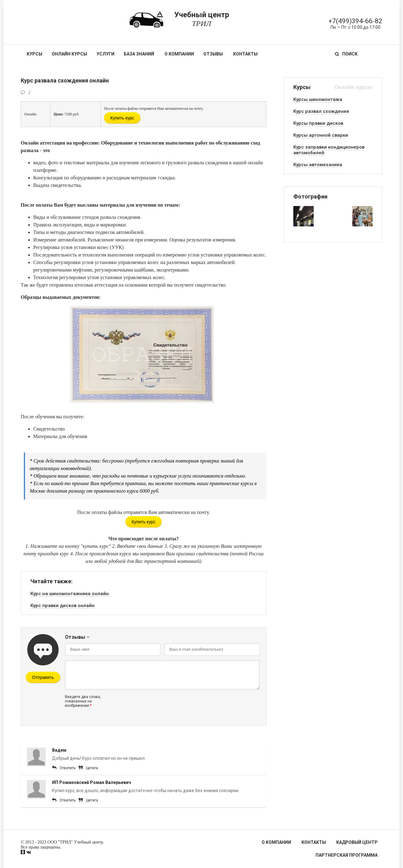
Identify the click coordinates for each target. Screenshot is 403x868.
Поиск (346, 54)
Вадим (59, 750)
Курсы (34, 54)
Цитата (92, 768)
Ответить (68, 768)
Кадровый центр (357, 842)
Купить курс (122, 118)
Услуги (105, 54)
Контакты (245, 54)
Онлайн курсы (69, 54)
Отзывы (213, 54)
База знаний (139, 54)
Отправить (43, 677)
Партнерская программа (347, 855)
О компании (179, 54)
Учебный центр (202, 19)
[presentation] (163, 707)
